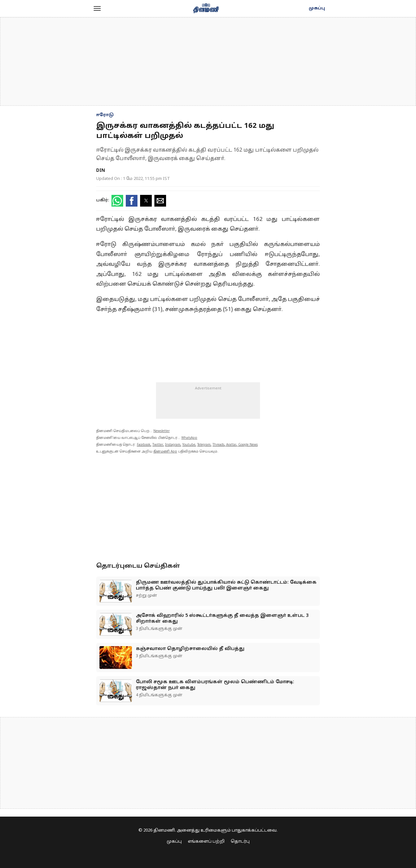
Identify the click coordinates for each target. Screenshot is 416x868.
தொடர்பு (240, 842)
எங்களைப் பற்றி (206, 842)
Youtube (189, 445)
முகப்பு (317, 8)
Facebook (144, 445)
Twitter (158, 445)
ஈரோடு (105, 115)
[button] (97, 8)
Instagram (173, 445)
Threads (218, 445)
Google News (248, 445)
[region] (208, 61)
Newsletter (162, 431)
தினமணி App (165, 452)
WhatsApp (189, 438)
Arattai (231, 445)
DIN (101, 171)
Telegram (204, 445)
